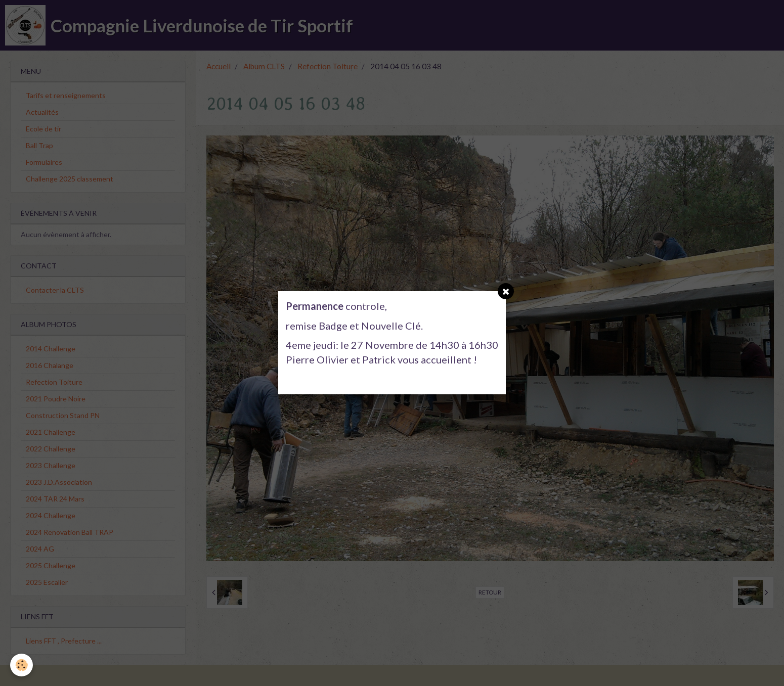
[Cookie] (21, 665)
